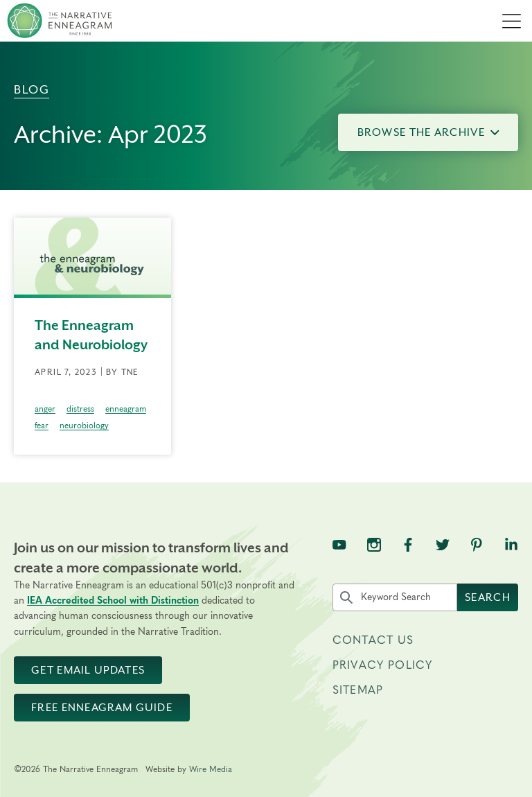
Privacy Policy (382, 665)
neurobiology (84, 426)
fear (42, 426)
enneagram (126, 409)
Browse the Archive (428, 132)
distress (80, 409)
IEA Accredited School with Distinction (113, 601)
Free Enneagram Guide (102, 708)
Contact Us (373, 640)
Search (488, 597)
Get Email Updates (88, 670)
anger (45, 409)
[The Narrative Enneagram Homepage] (60, 21)
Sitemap (358, 690)
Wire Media (211, 769)
